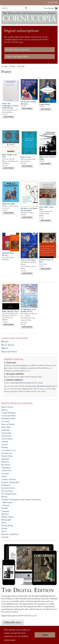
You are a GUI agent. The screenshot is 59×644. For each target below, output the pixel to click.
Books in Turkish (8, 424)
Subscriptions (9, 351)
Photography (6, 520)
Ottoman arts (7, 453)
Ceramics (5, 474)
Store (4, 67)
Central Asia (6, 470)
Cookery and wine (9, 479)
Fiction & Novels (8, 488)
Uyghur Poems (45, 104)
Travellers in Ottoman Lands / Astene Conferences (21, 499)
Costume (5, 442)
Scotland (5, 537)
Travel (4, 531)
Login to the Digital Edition (17, 56)
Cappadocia (6, 467)
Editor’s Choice (7, 407)
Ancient (4, 444)
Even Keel (5, 421)
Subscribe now (12, 622)
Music (5, 348)
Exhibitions (6, 485)
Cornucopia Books (9, 416)
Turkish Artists (7, 456)
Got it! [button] (45, 635)
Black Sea (5, 462)
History (4, 497)
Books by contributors (10, 534)
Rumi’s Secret (26, 157)
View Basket (49, 8)
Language (5, 511)
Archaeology (6, 433)
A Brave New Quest (28, 260)
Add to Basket (9, 117)
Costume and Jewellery (10, 482)
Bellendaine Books (9, 418)
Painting (5, 447)
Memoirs (5, 514)
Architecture (6, 436)
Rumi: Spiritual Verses (10, 311)
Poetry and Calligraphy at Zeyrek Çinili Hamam (10, 106)
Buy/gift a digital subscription (18, 50)
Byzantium (6, 465)
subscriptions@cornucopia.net (22, 383)
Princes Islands (7, 525)
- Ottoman (6, 505)
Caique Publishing (8, 413)
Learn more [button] (10, 640)
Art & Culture (7, 439)
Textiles (4, 528)
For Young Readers (9, 494)
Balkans (5, 410)
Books (13, 67)
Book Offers (6, 427)
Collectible (6, 430)
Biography (5, 459)
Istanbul (5, 508)
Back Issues (8, 345)
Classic (4, 476)
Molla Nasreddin (9, 204)
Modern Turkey (8, 517)
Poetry (4, 523)
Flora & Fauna (7, 491)
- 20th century (7, 502)
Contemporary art (9, 450)
